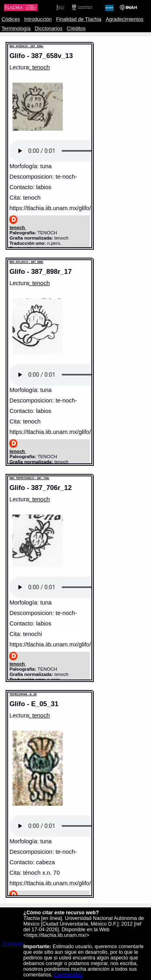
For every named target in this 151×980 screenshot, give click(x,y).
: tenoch (39, 67)
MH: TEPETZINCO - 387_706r (29, 478)
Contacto (12, 944)
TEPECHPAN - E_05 (23, 694)
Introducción (38, 19)
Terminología (16, 29)
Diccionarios (49, 29)
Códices (11, 19)
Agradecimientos (124, 19)
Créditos (76, 29)
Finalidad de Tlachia (79, 19)
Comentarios (68, 975)
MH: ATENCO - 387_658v (26, 46)
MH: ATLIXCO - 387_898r (26, 262)
